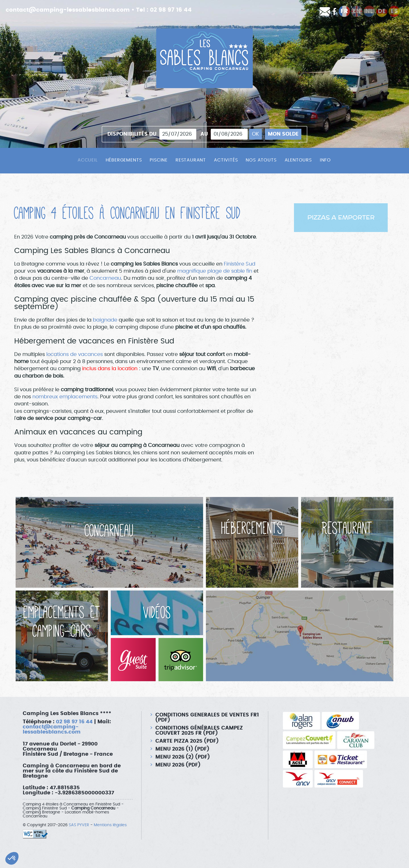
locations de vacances (75, 355)
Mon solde (283, 134)
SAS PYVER (79, 825)
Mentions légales (110, 825)
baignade (106, 320)
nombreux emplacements (65, 397)
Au (204, 134)
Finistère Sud (240, 264)
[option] (341, 218)
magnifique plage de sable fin (215, 271)
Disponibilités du (132, 134)
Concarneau (105, 278)
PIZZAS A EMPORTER (341, 218)
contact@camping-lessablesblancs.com (68, 10)
